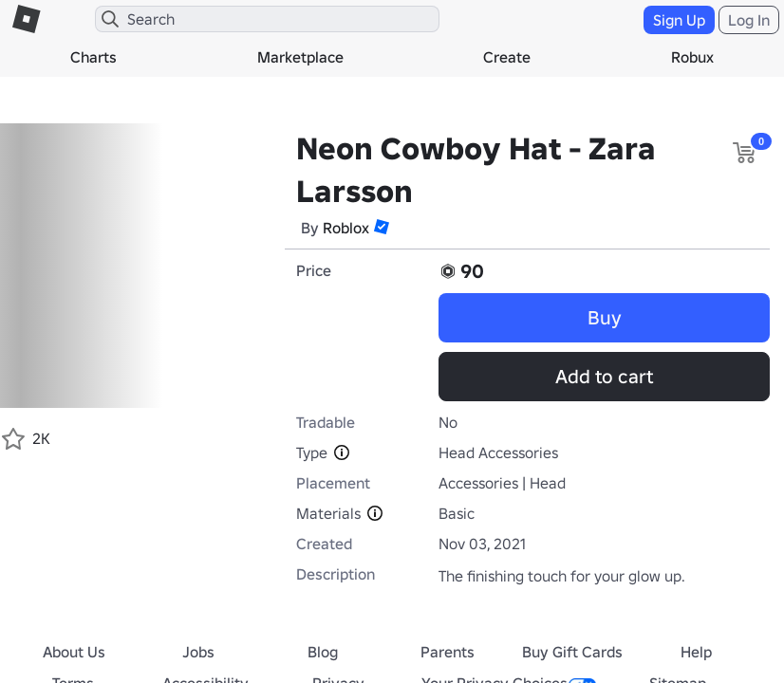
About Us (74, 652)
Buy (605, 318)
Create (507, 57)
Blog (323, 652)
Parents (448, 652)
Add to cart (604, 377)
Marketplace (300, 57)
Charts (93, 57)
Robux (692, 57)
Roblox (346, 228)
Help (696, 652)
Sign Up (679, 20)
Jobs (198, 652)
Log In (749, 20)
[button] (382, 227)
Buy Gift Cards (572, 652)
